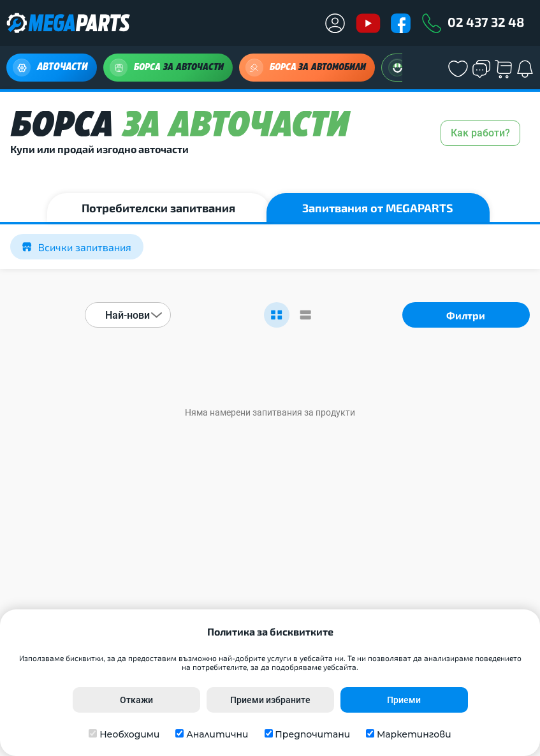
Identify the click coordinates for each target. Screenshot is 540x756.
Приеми (404, 700)
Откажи (136, 700)
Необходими (129, 734)
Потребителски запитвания (158, 208)
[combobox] (128, 315)
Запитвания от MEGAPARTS (378, 208)
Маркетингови (414, 734)
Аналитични (217, 734)
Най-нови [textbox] (128, 315)
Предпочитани (312, 734)
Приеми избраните (270, 700)
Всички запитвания (77, 247)
